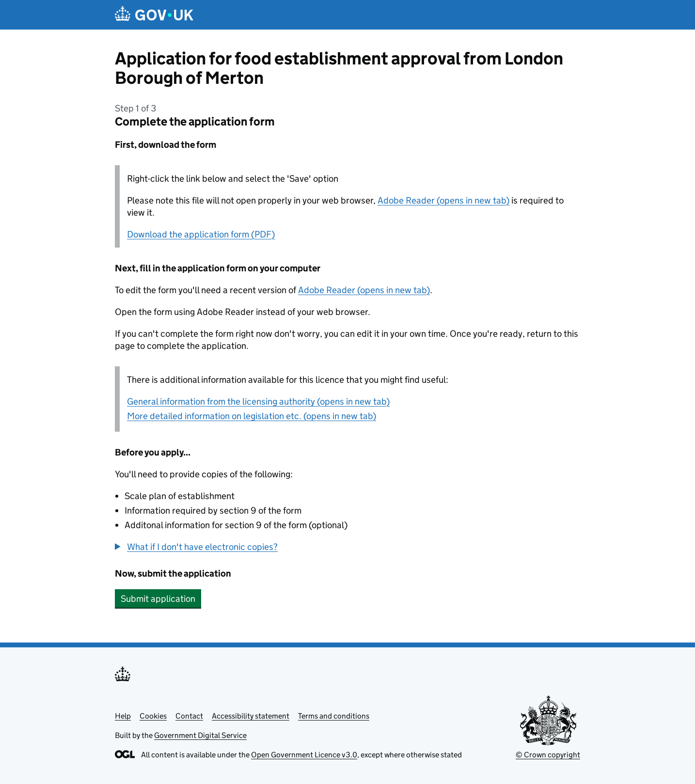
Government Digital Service (200, 735)
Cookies (153, 716)
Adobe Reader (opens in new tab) (443, 200)
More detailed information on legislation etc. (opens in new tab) (252, 416)
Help (123, 716)
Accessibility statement (251, 716)
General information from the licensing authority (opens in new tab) (258, 401)
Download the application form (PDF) (201, 234)
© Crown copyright (548, 755)
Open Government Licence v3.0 (304, 755)
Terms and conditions (334, 716)
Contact (189, 716)
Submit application (158, 599)
